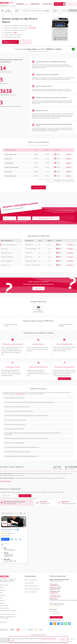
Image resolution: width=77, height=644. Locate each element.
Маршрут (5, 539)
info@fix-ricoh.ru (54, 593)
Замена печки (8, 172)
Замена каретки (9, 163)
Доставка (38, 11)
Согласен (63, 639)
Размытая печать (29, 257)
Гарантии (43, 11)
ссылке (7, 618)
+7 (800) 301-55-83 (35, 4)
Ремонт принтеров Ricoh (31, 580)
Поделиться (51, 624)
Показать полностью (5, 481)
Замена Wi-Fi (8, 159)
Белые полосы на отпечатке (32, 265)
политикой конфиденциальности (21, 221)
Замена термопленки (10, 176)
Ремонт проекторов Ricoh (31, 586)
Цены (25, 11)
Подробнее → (70, 245)
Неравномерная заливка (31, 261)
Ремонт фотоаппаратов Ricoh (32, 589)
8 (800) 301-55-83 (54, 589)
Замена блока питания (11, 154)
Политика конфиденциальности (38, 635)
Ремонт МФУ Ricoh (30, 583)
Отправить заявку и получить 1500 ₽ (46, 218)
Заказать (69, 154)
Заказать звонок (39, 288)
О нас (29, 11)
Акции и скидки (47, 11)
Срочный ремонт (17, 11)
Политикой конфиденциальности (31, 498)
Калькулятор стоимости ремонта (8, 611)
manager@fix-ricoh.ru (55, 597)
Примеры (2, 590)
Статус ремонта (73, 10)
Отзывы (33, 11)
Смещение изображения (31, 249)
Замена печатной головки (12, 167)
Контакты (63, 11)
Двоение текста (29, 253)
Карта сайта (3, 622)
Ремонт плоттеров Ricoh (31, 592)
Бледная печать (29, 245)
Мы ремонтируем (7, 11)
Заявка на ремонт (55, 11)
